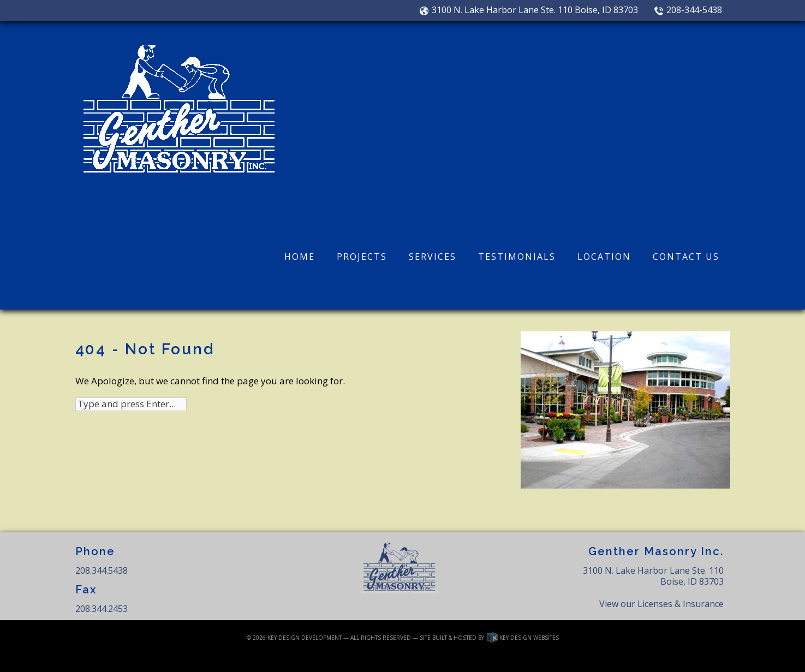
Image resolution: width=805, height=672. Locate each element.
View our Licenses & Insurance (661, 604)
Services (433, 257)
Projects (362, 257)
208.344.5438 (102, 570)
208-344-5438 (688, 10)
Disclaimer (314, 658)
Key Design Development (305, 638)
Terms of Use (514, 658)
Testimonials (517, 257)
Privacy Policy (401, 658)
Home (300, 257)
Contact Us (686, 257)
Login (283, 658)
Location (604, 257)
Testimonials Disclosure (458, 658)
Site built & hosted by (489, 638)
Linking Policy (356, 658)
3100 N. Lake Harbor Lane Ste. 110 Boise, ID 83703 (529, 10)
